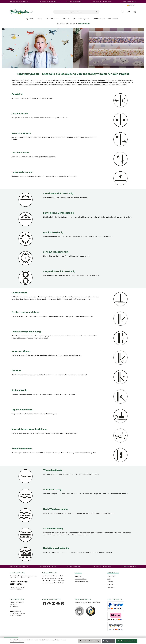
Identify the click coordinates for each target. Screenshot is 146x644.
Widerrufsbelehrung (81, 582)
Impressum (111, 587)
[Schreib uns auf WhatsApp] (63, 604)
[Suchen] (97, 12)
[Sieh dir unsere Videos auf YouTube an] (53, 604)
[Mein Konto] (129, 12)
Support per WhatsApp (74, 1)
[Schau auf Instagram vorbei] (49, 604)
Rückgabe (78, 576)
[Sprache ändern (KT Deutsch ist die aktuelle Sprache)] (132, 5)
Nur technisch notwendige (90, 641)
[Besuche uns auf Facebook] (44, 604)
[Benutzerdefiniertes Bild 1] (91, 611)
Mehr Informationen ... (17, 642)
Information (113, 573)
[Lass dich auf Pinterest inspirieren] (58, 604)
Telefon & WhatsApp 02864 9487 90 (19, 583)
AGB (109, 579)
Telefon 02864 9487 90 (129, 1)
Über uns (110, 584)
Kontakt (110, 582)
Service (78, 573)
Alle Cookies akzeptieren (127, 641)
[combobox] (74, 12)
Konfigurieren (109, 641)
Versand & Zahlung (81, 579)
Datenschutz (112, 576)
